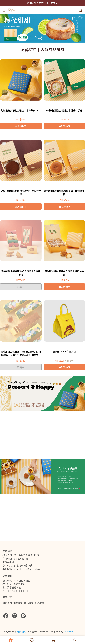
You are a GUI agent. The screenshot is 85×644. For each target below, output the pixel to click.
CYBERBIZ (69, 632)
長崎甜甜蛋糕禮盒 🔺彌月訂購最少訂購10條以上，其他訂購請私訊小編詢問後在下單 (21, 353)
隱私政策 (29, 603)
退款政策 (18, 603)
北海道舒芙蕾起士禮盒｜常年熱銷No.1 (21, 110)
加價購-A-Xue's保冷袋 (64, 351)
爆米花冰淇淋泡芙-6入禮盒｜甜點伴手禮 (64, 273)
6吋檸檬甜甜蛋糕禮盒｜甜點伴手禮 (64, 110)
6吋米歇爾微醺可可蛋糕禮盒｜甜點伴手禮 (21, 193)
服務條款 (40, 603)
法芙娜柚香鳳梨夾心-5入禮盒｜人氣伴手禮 (21, 273)
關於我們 (7, 603)
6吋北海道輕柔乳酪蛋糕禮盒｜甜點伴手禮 (64, 193)
